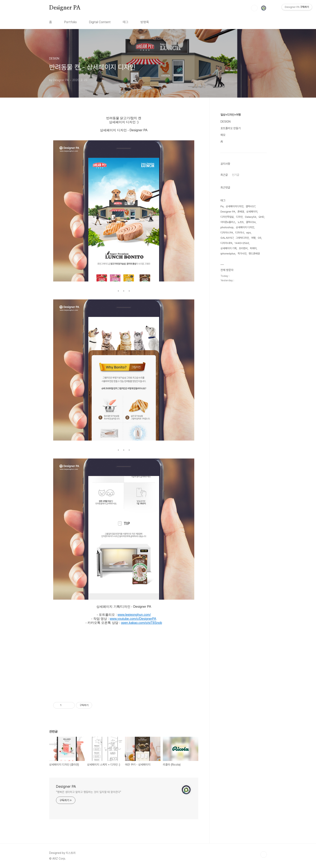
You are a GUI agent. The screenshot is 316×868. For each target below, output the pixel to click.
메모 (223, 135)
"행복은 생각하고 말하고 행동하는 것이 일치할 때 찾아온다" (89, 792)
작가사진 (242, 254)
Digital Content (100, 22)
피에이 (253, 248)
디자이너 (240, 233)
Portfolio (70, 22)
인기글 (236, 175)
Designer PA (65, 8)
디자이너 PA (227, 233)
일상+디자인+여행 (231, 115)
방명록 (145, 22)
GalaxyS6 (251, 217)
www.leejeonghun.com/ (134, 615)
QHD (261, 217)
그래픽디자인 (242, 238)
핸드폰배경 (254, 254)
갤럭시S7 (250, 206)
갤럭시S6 (251, 222)
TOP (264, 854)
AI (222, 142)
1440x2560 (242, 243)
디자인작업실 (227, 217)
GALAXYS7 (227, 238)
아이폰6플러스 (228, 222)
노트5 (241, 222)
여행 (253, 238)
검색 (254, 8)
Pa (222, 206)
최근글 (224, 175)
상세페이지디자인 (235, 206)
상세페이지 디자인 (245, 227)
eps (249, 233)
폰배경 (241, 212)
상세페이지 (252, 212)
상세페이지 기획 (229, 248)
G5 (260, 238)
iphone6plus (228, 254)
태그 (126, 22)
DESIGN (226, 122)
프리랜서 (243, 248)
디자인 (239, 217)
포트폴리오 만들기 (231, 128)
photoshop (227, 227)
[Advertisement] (124, 663)
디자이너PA (226, 243)
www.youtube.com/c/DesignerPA (133, 619)
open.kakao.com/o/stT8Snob (141, 623)
